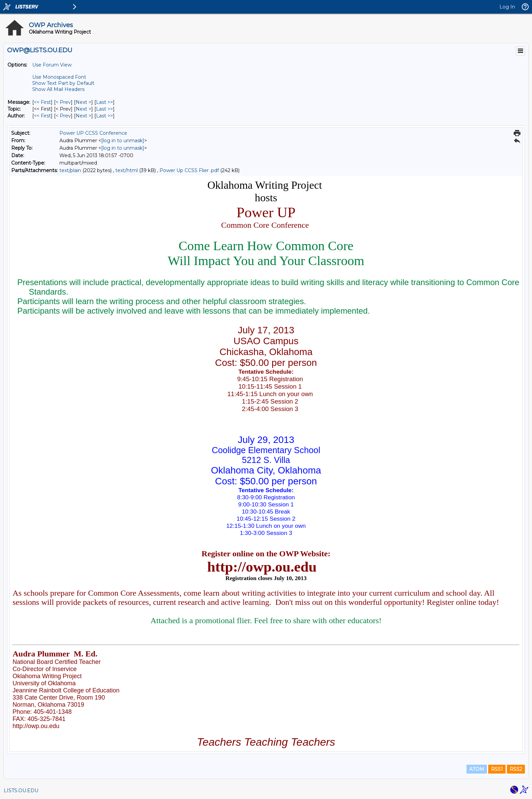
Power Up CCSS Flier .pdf (189, 170)
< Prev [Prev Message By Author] (63, 116)
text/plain (70, 170)
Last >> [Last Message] (104, 102)
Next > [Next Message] (83, 102)
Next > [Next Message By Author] (83, 116)
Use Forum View (52, 65)
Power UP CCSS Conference (93, 133)
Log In (507, 7)
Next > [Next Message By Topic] (83, 109)
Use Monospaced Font (59, 77)
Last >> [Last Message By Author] (104, 116)
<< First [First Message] (42, 102)
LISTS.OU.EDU (21, 791)
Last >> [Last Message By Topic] (104, 109)
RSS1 (497, 769)
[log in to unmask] (123, 141)
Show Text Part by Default (63, 83)
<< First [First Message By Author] (42, 116)
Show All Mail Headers (58, 89)
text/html (127, 170)
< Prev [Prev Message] (63, 102)
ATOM (477, 769)
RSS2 (516, 769)
